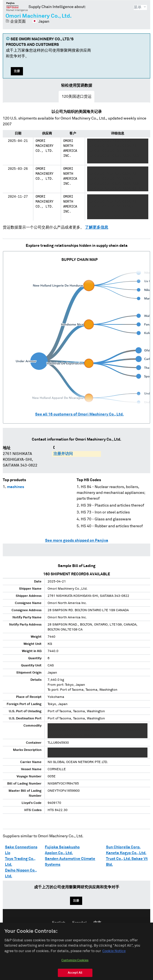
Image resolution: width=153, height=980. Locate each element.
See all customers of (79, 414)
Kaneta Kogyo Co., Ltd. (126, 853)
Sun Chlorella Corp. (123, 847)
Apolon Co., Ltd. (59, 853)
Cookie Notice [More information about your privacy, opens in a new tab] (114, 957)
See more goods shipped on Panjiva (77, 541)
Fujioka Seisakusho (62, 847)
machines (15, 487)
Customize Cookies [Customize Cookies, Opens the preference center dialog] (75, 967)
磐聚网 (17, 7)
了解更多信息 (97, 227)
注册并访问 (63, 454)
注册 (17, 71)
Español (79, 923)
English (59, 923)
